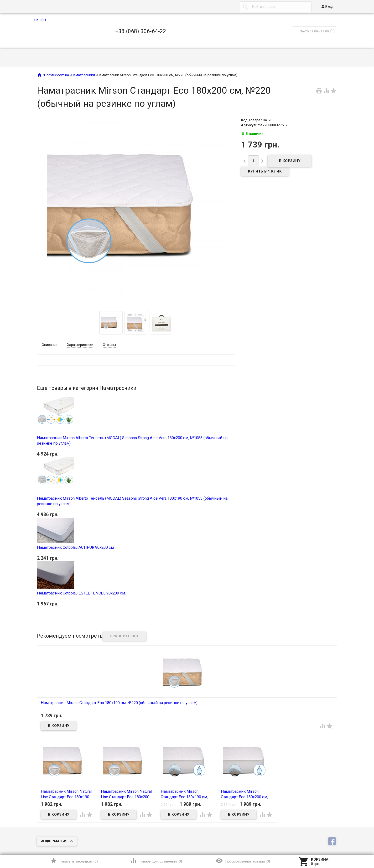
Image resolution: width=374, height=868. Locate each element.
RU (44, 20)
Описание (50, 345)
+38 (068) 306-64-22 (141, 31)
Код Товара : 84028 (257, 120)
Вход (327, 7)
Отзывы (109, 345)
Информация (54, 841)
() (74, 861)
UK (36, 20)
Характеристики (80, 345)
